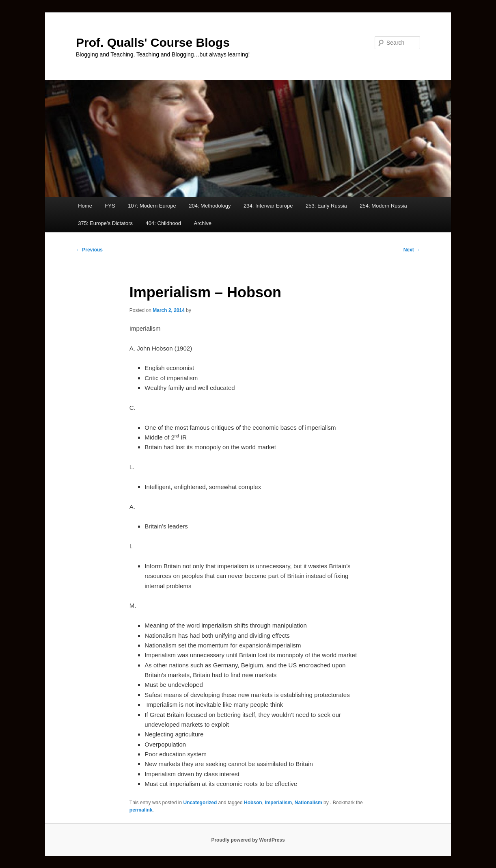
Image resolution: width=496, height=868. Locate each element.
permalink (141, 810)
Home (85, 206)
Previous (89, 250)
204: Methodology (210, 206)
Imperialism (278, 803)
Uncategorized (200, 803)
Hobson (253, 803)
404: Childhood (163, 223)
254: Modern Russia (383, 206)
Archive (203, 223)
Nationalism (308, 803)
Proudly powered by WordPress (248, 840)
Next (412, 250)
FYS (110, 206)
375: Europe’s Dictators (105, 223)
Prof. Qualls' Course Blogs (153, 42)
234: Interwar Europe (268, 206)
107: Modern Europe (152, 206)
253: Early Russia (326, 206)
